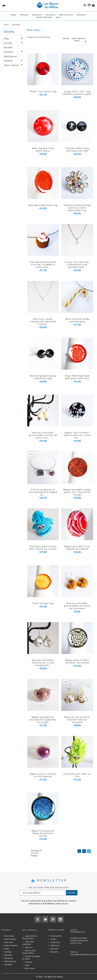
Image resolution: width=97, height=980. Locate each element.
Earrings (24, 15)
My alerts (54, 952)
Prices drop (9, 936)
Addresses (55, 945)
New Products (10, 939)
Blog (58, 17)
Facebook (38, 919)
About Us (29, 947)
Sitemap (28, 962)
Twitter (45, 919)
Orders (53, 939)
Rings (14, 15)
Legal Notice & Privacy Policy (30, 937)
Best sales (9, 942)
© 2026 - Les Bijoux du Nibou (49, 977)
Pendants (81, 15)
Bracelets (37, 15)
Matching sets (66, 15)
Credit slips (55, 942)
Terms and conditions (28, 943)
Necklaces (51, 15)
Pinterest (53, 919)
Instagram (60, 919)
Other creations (44, 17)
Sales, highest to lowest (80, 40)
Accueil (9, 32)
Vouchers (54, 949)
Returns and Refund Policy (29, 952)
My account (30, 968)
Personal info (56, 936)
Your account (56, 930)
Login (27, 965)
